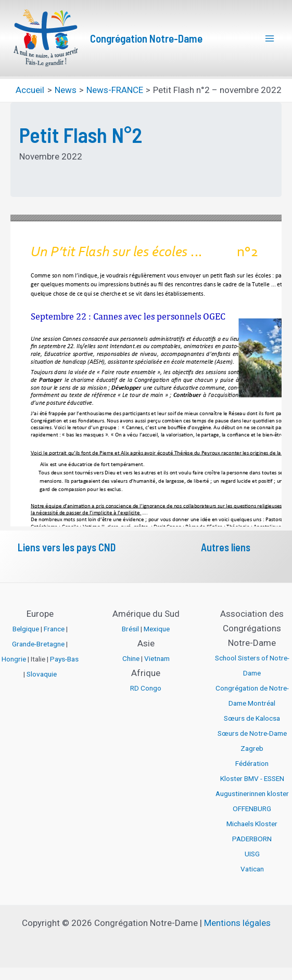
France (54, 629)
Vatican (252, 869)
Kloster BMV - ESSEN (252, 778)
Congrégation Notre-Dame (146, 38)
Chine (131, 658)
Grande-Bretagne (38, 644)
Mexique (157, 629)
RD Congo (146, 688)
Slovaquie (42, 674)
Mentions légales (237, 923)
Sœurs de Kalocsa (252, 718)
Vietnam (157, 658)
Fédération (252, 763)
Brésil (130, 629)
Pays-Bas (64, 659)
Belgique (26, 629)
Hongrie (14, 659)
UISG (252, 854)
